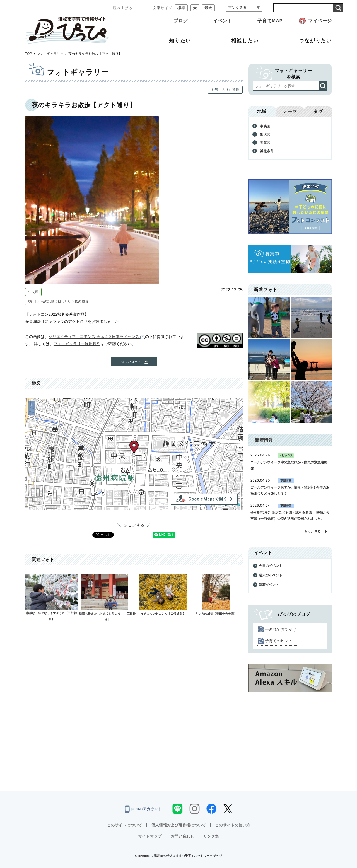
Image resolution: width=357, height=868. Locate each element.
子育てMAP (270, 21)
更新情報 (286, 481)
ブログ (181, 21)
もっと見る (312, 531)
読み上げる (123, 8)
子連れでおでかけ (281, 629)
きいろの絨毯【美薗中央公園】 (216, 614)
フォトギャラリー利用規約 (77, 344)
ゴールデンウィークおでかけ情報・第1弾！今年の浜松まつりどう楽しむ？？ (290, 490)
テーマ (290, 111)
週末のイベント (271, 575)
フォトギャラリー (50, 54)
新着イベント (269, 585)
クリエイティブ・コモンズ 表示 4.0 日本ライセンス (97, 337)
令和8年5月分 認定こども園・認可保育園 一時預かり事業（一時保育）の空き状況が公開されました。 (290, 516)
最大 (208, 8)
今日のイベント (271, 566)
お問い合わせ (182, 836)
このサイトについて (124, 825)
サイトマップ (150, 836)
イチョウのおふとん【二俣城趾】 (163, 614)
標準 (181, 8)
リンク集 (211, 836)
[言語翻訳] (244, 8)
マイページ (320, 21)
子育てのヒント (279, 641)
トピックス (286, 455)
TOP (28, 54)
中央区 (33, 292)
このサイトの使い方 (233, 825)
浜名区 (265, 135)
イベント (223, 21)
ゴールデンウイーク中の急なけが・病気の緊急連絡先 (289, 465)
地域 (262, 111)
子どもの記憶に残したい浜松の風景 (61, 301)
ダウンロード (131, 362)
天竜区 (265, 143)
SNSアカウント (143, 809)
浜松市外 (267, 151)
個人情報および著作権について (178, 825)
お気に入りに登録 (225, 90)
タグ (318, 111)
